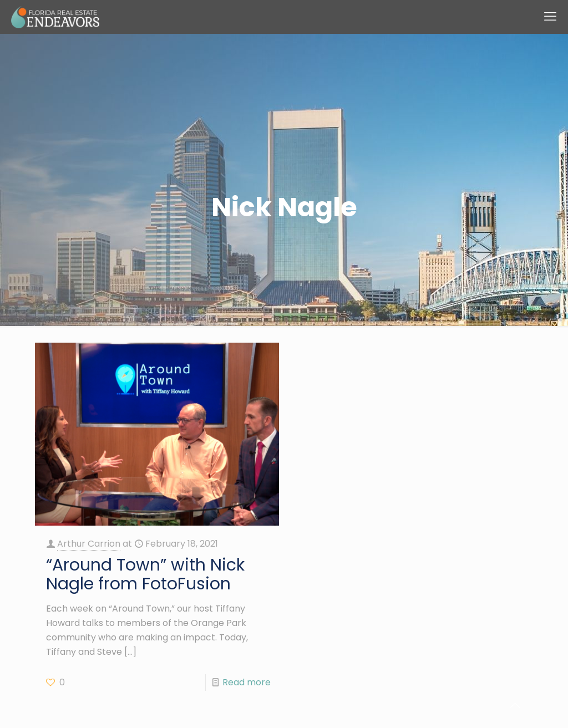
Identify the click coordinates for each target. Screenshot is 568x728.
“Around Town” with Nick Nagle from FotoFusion (145, 574)
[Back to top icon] (515, 705)
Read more (247, 682)
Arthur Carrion (89, 544)
